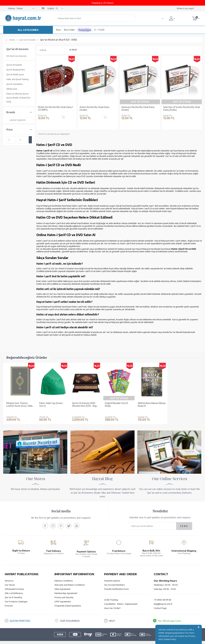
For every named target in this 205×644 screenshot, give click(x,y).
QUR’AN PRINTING (20, 616)
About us (9, 576)
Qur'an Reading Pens (16, 70)
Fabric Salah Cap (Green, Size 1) (51, 405)
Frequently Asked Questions (68, 601)
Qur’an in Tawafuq (13, 593)
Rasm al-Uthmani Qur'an (17, 94)
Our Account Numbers (114, 580)
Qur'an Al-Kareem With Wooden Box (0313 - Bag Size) (84, 405)
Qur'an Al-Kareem (14, 65)
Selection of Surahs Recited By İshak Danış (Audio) (182, 108)
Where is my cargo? (185, 8)
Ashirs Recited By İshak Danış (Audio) (94, 108)
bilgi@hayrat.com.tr (163, 599)
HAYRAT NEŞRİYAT (16, 120)
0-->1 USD (99, 30)
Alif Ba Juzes (12, 89)
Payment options (112, 576)
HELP (112, 616)
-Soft (102, 640)
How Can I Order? (112, 603)
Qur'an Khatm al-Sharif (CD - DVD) (19, 100)
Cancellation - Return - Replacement (121, 599)
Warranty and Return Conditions (70, 580)
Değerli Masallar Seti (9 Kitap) (116, 405)
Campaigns (85, 30)
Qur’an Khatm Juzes (15, 74)
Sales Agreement (62, 584)
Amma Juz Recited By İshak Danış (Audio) (138, 108)
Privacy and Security (64, 593)
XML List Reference (14, 588)
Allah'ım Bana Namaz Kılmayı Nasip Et (152, 405)
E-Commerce (112, 640)
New (58, 30)
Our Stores (10, 580)
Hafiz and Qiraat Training (17, 79)
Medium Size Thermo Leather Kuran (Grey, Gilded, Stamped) (20, 405)
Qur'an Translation (15, 84)
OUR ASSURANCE (70, 616)
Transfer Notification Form (116, 584)
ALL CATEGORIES (28, 30)
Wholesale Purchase (14, 584)
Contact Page (160, 603)
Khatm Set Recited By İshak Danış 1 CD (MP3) (55, 108)
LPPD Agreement (63, 597)
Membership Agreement (66, 588)
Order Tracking (111, 595)
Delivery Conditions (64, 576)
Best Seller (70, 30)
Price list (9, 601)
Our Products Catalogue (16, 597)
